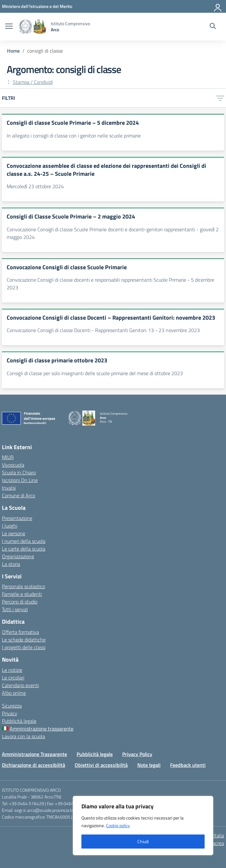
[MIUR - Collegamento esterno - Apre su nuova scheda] (37, 6)
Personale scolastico (23, 586)
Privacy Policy (137, 754)
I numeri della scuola (24, 541)
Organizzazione (18, 556)
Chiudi (143, 841)
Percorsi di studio (20, 602)
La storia (11, 564)
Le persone (14, 533)
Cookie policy (118, 825)
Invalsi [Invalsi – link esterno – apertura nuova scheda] (9, 488)
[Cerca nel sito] (213, 27)
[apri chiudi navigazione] (9, 27)
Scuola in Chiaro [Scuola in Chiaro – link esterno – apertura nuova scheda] (19, 472)
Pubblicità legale (19, 721)
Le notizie (12, 670)
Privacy (10, 713)
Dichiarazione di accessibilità (34, 765)
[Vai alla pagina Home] (13, 51)
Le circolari (13, 678)
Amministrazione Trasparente (34, 754)
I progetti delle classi (24, 647)
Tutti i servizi (15, 609)
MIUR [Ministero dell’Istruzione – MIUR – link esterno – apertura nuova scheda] (8, 457)
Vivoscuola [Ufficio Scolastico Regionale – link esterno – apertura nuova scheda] (13, 465)
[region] (143, 826)
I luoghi (10, 526)
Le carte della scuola (24, 549)
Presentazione (17, 518)
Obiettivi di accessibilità (101, 765)
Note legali (149, 765)
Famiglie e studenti (22, 594)
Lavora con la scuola (23, 736)
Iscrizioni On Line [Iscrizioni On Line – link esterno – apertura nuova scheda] (20, 480)
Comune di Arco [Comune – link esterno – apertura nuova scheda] (19, 495)
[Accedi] (218, 6)
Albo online (14, 693)
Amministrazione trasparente (41, 729)
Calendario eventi (20, 685)
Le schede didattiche (24, 640)
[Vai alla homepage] (33, 27)
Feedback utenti (188, 765)
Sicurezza (12, 706)
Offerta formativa (20, 632)
